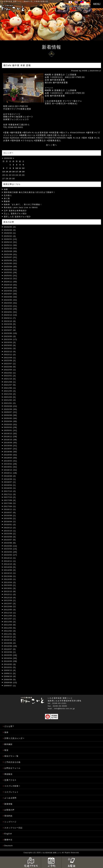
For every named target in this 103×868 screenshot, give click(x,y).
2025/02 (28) (10, 273)
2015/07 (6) (10, 540)
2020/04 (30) (10, 421)
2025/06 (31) (10, 260)
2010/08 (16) (10, 646)
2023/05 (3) (10, 336)
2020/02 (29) (10, 427)
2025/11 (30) (10, 245)
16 (14, 172)
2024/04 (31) (10, 303)
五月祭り (8, 195)
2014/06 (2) (10, 570)
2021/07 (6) (10, 385)
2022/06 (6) (10, 367)
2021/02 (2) (10, 400)
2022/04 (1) (10, 370)
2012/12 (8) (10, 591)
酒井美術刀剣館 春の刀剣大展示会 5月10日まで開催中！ (30, 192)
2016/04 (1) (10, 522)
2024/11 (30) (10, 282)
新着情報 (8, 804)
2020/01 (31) (10, 430)
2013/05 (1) (10, 579)
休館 (6, 189)
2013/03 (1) (10, 585)
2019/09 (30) (10, 443)
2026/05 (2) (10, 227)
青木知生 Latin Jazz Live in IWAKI (21, 207)
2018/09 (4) (10, 476)
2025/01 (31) (10, 276)
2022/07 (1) (10, 364)
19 (23, 172)
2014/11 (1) (10, 561)
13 (4, 172)
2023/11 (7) (10, 318)
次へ (48, 145)
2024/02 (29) (10, 309)
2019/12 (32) (10, 434)
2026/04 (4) (10, 230)
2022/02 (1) (10, 373)
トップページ (10, 822)
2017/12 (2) (10, 491)
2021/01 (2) (10, 403)
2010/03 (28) (10, 661)
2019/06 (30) (10, 452)
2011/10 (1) (10, 613)
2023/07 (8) (10, 330)
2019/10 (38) (10, 440)
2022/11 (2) (10, 354)
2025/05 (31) (10, 263)
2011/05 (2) (10, 622)
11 (20, 168)
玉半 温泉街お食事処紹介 (15, 211)
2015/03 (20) (10, 552)
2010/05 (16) (10, 655)
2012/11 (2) (10, 594)
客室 (6, 750)
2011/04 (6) (10, 625)
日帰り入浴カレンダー (14, 738)
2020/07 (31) (10, 412)
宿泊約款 (8, 816)
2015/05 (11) (10, 546)
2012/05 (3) (10, 610)
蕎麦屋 (7, 201)
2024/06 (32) (10, 297)
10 (17, 168)
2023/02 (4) (10, 345)
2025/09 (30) (10, 251)
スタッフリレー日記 (13, 828)
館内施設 (8, 744)
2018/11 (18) (10, 473)
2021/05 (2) (10, 391)
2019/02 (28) (10, 464)
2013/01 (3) (10, 588)
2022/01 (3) (10, 376)
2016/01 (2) (10, 525)
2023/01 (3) (10, 348)
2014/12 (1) (10, 558)
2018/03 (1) (10, 488)
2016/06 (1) (10, 516)
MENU (97, 4)
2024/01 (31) (10, 312)
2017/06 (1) (10, 503)
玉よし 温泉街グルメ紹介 (15, 214)
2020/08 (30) (10, 409)
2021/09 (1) (10, 382)
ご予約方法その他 (12, 762)
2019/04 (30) (10, 458)
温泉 (6, 732)
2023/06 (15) (10, 333)
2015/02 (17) (10, 555)
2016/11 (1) (10, 509)
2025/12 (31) (10, 242)
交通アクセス (10, 780)
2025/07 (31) (10, 257)
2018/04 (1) (10, 485)
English (8, 834)
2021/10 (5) (10, 379)
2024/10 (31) (10, 285)
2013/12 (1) (10, 573)
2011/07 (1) (10, 619)
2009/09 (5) (10, 679)
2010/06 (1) (10, 652)
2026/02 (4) (10, 236)
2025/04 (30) (10, 266)
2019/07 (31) (10, 449)
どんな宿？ (9, 726)
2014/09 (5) (10, 567)
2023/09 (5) (10, 324)
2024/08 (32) (10, 291)
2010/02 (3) (10, 664)
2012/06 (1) (10, 607)
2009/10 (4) (10, 676)
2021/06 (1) (10, 388)
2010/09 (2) (10, 643)
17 (17, 172)
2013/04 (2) (10, 582)
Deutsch (9, 846)
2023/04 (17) (10, 339)
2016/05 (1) (10, 518)
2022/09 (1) (10, 358)
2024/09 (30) (10, 288)
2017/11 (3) (10, 494)
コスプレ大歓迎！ (12, 786)
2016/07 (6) (10, 512)
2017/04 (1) (10, 506)
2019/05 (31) (10, 455)
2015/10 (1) (10, 531)
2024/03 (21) (10, 306)
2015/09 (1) (10, 534)
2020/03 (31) (10, 424)
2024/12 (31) (10, 279)
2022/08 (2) (10, 361)
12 (23, 168)
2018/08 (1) (10, 479)
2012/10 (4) (10, 598)
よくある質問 (10, 798)
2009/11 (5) (10, 673)
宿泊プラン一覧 (11, 756)
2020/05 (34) (10, 418)
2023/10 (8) (10, 321)
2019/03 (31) (10, 461)
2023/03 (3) (10, 342)
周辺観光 (8, 774)
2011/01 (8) (10, 634)
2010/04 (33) (10, 658)
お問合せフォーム (12, 768)
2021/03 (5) (10, 397)
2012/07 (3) (10, 604)
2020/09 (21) (10, 406)
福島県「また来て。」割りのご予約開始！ (23, 205)
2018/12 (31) (10, 470)
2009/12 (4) (10, 670)
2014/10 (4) (10, 564)
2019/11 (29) (10, 436)
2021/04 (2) (10, 394)
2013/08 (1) (10, 576)
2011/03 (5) (10, 628)
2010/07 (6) (10, 649)
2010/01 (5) (10, 667)
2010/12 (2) (10, 637)
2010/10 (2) (10, 640)
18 (20, 172)
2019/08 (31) (10, 446)
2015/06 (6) (10, 543)
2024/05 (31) (10, 300)
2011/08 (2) (10, 616)
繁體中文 (8, 840)
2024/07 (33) (10, 294)
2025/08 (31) (10, 254)
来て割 (7, 198)
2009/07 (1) (10, 686)
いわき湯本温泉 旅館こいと (11, 1)
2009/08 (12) (10, 682)
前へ (55, 145)
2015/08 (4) (10, 537)
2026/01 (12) (10, 239)
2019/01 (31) (10, 467)
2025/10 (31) (10, 248)
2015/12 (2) (10, 528)
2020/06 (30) (10, 415)
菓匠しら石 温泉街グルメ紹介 (17, 217)
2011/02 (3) (10, 631)
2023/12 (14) (10, 315)
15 (10, 172)
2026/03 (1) (10, 233)
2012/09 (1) (10, 600)
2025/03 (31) (10, 270)
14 (7, 172)
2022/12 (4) (10, 352)
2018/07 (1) (10, 482)
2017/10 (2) (10, 497)
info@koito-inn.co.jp (64, 709)
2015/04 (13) (10, 549)
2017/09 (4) (10, 500)
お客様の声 (9, 810)
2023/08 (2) (10, 327)
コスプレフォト (11, 792)
